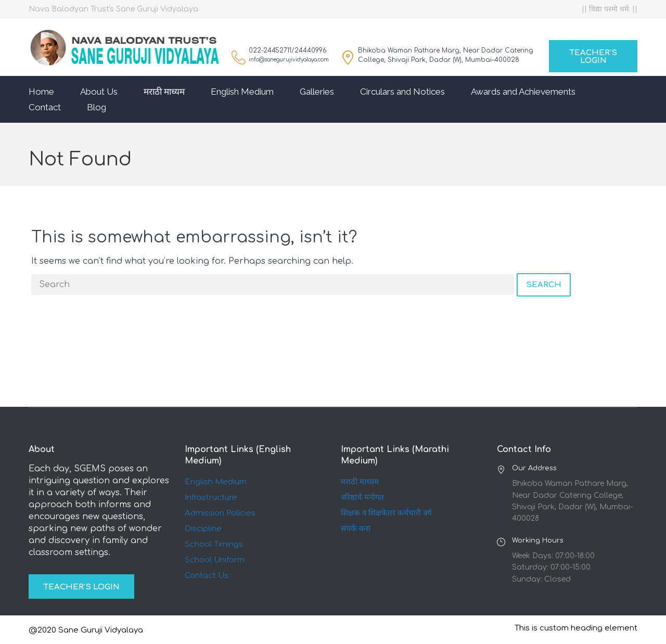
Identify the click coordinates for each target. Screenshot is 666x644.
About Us (99, 92)
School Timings (214, 544)
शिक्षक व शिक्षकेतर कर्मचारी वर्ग (386, 513)
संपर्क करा (356, 529)
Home (41, 92)
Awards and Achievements (523, 92)
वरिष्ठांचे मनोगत (362, 498)
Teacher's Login (593, 57)
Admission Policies (220, 513)
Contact (45, 107)
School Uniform (215, 560)
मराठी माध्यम (164, 92)
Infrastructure (211, 498)
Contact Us (207, 576)
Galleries (317, 92)
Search (544, 285)
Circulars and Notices (402, 92)
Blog (97, 107)
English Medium (242, 92)
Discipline (203, 529)
